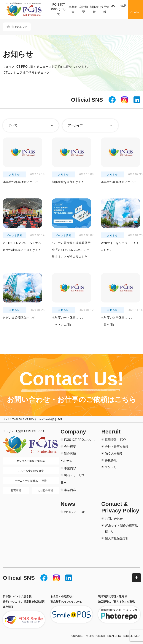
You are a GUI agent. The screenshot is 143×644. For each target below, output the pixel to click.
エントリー (112, 467)
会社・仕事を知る (117, 447)
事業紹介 (73, 9)
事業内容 (70, 468)
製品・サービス (74, 475)
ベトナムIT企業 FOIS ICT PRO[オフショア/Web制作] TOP (33, 419)
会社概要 (84, 9)
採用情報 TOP (115, 440)
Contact (135, 12)
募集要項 (111, 460)
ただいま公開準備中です (19, 318)
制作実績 (94, 9)
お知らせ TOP (75, 512)
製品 (123, 6)
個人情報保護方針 (117, 538)
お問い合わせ (114, 519)
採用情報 (105, 9)
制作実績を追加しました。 (70, 182)
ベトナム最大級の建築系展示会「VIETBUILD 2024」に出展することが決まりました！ (71, 250)
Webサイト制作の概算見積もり (121, 529)
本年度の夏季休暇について (119, 182)
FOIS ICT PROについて (59, 9)
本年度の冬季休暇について (21, 182)
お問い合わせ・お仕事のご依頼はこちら (72, 399)
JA (113, 6)
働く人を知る (114, 453)
